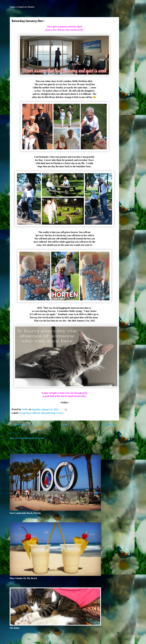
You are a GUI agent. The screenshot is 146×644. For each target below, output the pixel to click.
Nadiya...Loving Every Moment (22, 7)
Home (65, 424)
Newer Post (18, 424)
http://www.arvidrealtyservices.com (27, 438)
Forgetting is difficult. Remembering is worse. (42, 413)
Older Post (111, 424)
